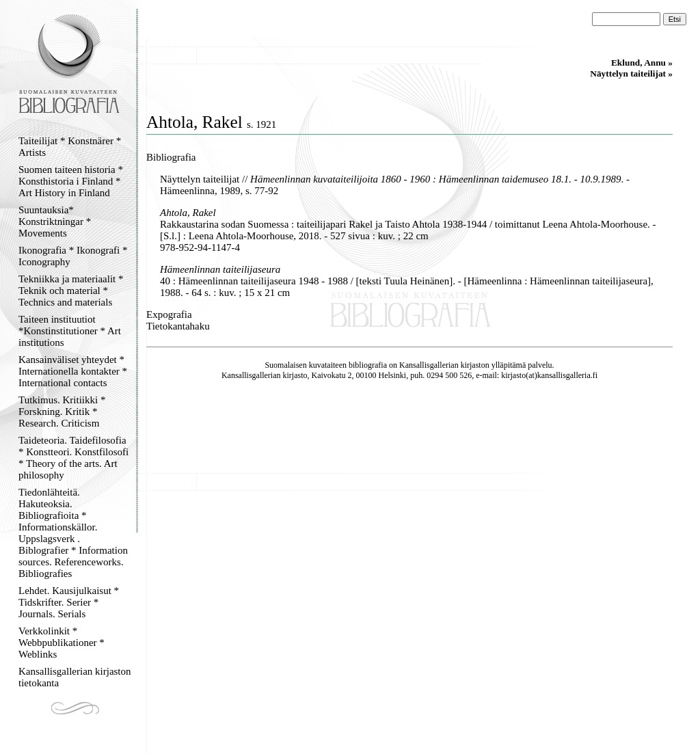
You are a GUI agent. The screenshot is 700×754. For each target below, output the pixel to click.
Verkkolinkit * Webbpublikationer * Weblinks (62, 643)
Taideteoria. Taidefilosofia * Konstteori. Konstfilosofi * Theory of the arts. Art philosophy (73, 458)
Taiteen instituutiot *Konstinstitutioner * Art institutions (70, 331)
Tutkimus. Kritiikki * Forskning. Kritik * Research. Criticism (62, 412)
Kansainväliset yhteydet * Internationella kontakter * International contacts (73, 371)
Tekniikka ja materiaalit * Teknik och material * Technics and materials (71, 291)
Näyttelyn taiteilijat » (631, 73)
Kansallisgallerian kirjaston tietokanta (75, 677)
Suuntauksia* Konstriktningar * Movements (55, 221)
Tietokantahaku (178, 326)
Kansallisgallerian (429, 365)
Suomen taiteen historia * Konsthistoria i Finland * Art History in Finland (71, 181)
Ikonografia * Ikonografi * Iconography (73, 256)
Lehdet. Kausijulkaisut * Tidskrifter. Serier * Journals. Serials (69, 602)
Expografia (169, 314)
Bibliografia (171, 157)
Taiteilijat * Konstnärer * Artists (70, 147)
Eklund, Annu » (642, 63)
